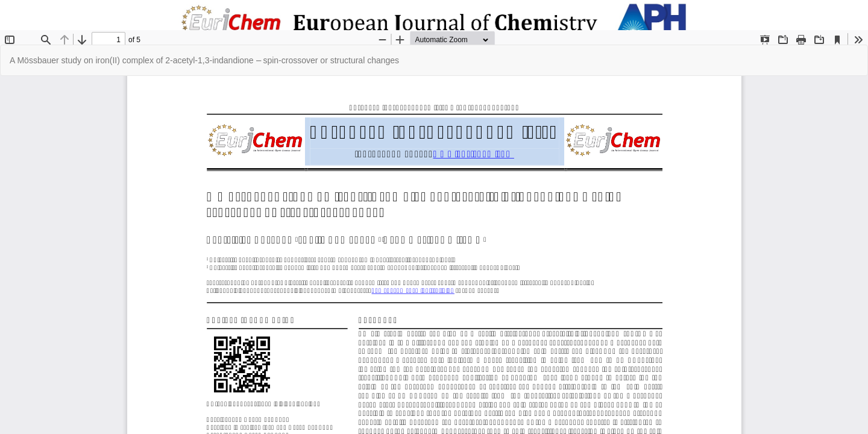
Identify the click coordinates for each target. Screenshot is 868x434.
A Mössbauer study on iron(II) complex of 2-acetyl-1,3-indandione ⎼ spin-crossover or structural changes (204, 60)
